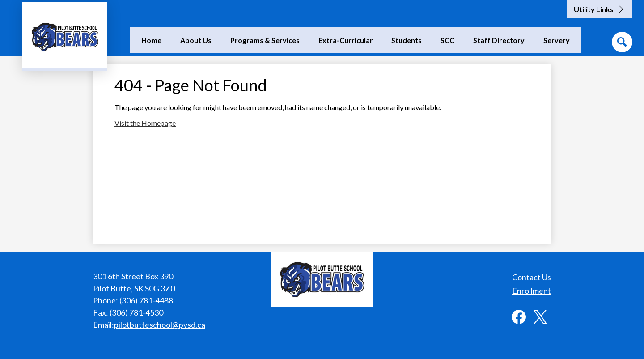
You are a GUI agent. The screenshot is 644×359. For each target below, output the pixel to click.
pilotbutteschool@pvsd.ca (160, 325)
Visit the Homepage (145, 123)
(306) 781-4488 (146, 300)
